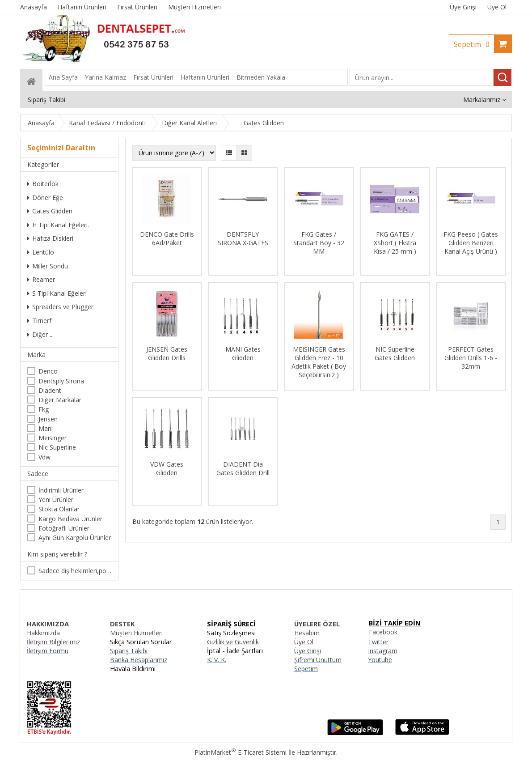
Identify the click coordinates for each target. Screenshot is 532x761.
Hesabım (307, 633)
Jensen (48, 419)
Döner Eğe (45, 198)
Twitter (378, 642)
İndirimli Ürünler (61, 490)
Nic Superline (57, 447)
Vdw (44, 457)
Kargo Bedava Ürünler (70, 519)
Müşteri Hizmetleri (136, 633)
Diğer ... (40, 334)
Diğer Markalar (60, 400)
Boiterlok (43, 184)
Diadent (50, 390)
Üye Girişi (463, 7)
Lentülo (41, 252)
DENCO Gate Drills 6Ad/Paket (167, 238)
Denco (48, 371)
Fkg (44, 409)
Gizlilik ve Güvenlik (233, 642)
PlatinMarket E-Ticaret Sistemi (241, 752)
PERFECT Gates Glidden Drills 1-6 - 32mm (471, 358)
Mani (46, 428)
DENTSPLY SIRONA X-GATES (243, 238)
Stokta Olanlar (59, 509)
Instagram (383, 651)
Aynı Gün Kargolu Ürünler (75, 538)
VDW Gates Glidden (167, 468)
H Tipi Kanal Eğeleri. (58, 225)
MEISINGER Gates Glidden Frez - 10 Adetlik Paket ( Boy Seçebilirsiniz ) (319, 362)
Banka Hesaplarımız (139, 660)
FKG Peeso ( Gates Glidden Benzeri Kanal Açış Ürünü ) (471, 243)
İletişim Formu (48, 651)
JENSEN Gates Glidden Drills (167, 353)
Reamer (41, 279)
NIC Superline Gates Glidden (395, 353)
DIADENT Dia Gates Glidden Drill (243, 468)
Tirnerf (39, 321)
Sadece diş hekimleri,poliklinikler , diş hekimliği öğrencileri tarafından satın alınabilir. (75, 571)
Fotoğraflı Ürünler (64, 528)
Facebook (383, 632)
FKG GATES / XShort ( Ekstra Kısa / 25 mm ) (395, 243)
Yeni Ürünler (56, 500)
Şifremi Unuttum (318, 660)
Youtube (380, 660)
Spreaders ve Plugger (60, 307)
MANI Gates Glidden (243, 353)
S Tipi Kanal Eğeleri (57, 293)
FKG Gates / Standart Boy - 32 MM (319, 243)
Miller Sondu (48, 266)
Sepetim (474, 44)
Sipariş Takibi (129, 651)
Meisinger (53, 438)
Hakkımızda (43, 633)
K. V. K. (217, 660)
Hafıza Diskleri (50, 238)
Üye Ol (497, 7)
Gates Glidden (50, 211)
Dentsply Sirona (61, 381)
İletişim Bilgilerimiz (53, 642)
